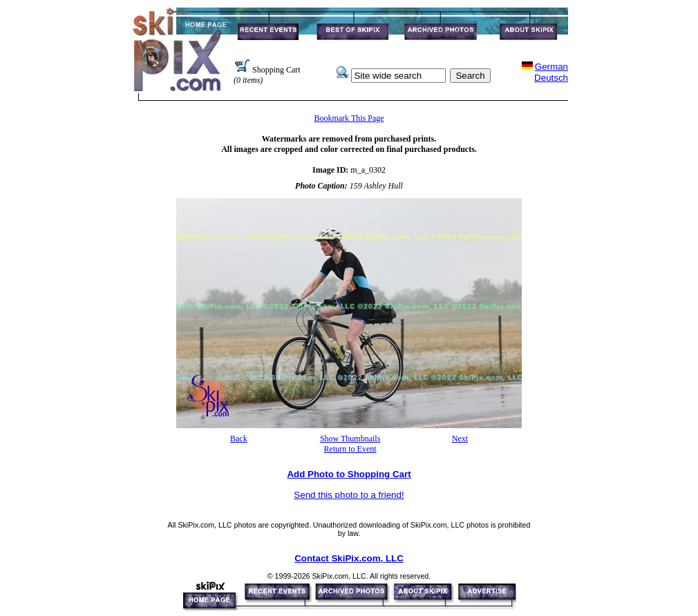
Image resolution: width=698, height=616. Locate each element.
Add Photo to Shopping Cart (349, 474)
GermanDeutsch (551, 72)
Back (239, 439)
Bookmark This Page (349, 118)
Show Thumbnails (350, 439)
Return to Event (350, 449)
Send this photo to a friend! (349, 495)
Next (460, 439)
